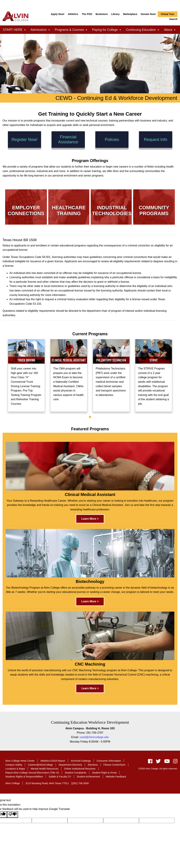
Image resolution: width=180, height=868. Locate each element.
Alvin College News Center (20, 761)
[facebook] (150, 762)
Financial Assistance (68, 139)
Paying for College (108, 30)
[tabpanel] (26, 375)
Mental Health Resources (44, 769)
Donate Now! (148, 14)
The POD (87, 14)
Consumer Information (109, 761)
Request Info (156, 139)
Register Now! (24, 139)
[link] (25, 30)
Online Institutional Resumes (80, 769)
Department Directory (70, 765)
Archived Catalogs (81, 761)
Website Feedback (116, 777)
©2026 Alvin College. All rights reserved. (158, 769)
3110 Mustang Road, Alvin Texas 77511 (47, 783)
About (171, 30)
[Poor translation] (13, 815)
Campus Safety (14, 765)
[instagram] (174, 762)
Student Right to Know (104, 773)
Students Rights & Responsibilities (24, 777)
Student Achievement (88, 777)
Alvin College (13, 783)
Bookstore (102, 14)
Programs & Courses (72, 30)
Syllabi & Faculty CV (60, 777)
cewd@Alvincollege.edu (94, 737)
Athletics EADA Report (53, 761)
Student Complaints (76, 773)
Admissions (41, 30)
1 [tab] (90, 417)
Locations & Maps (15, 769)
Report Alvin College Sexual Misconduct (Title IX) (32, 773)
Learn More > (90, 519)
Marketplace (130, 14)
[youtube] (167, 762)
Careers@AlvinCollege (40, 765)
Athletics (73, 14)
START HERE (15, 30)
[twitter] (158, 762)
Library (116, 14)
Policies (112, 139)
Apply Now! (58, 14)
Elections (93, 765)
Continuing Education (144, 30)
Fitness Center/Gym (114, 765)
